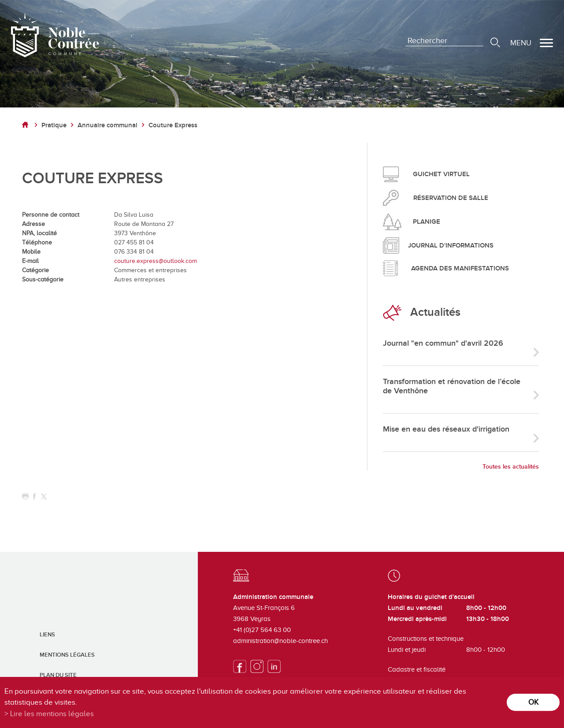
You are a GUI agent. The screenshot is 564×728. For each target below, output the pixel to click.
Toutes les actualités (511, 467)
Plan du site (58, 675)
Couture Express (173, 125)
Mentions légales (67, 655)
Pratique (54, 125)
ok (533, 702)
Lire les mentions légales (52, 714)
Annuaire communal (108, 125)
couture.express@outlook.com (156, 261)
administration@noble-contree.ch (280, 641)
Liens (47, 635)
